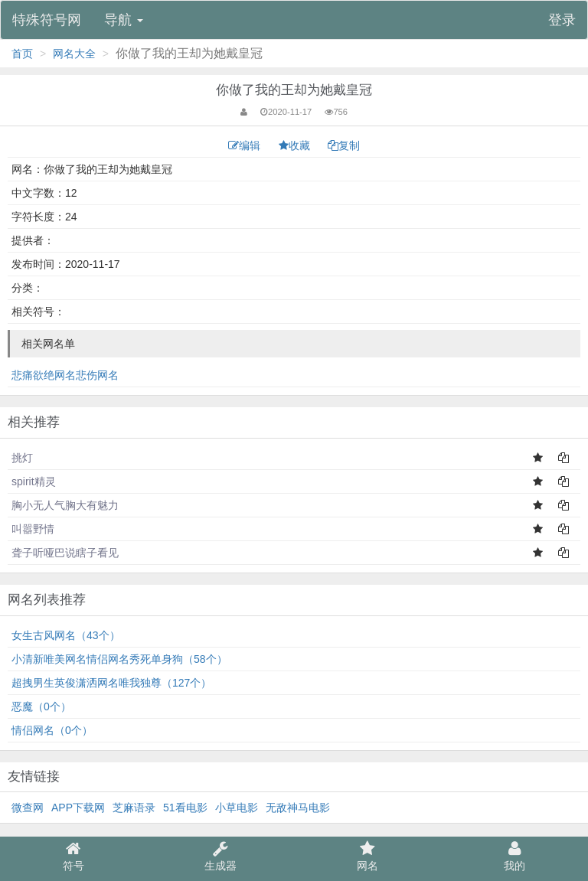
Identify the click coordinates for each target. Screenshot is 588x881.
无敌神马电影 (298, 808)
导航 (124, 20)
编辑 (246, 145)
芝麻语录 (134, 808)
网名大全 (74, 54)
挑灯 (22, 458)
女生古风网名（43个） (66, 635)
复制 (344, 145)
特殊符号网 (47, 20)
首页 (22, 54)
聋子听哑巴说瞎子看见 (65, 553)
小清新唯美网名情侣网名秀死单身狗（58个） (119, 659)
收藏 (296, 145)
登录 (562, 20)
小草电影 (237, 808)
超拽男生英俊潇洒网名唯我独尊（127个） (111, 683)
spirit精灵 (34, 481)
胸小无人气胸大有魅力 (65, 505)
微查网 (28, 808)
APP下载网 (78, 808)
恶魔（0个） (41, 706)
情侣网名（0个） (52, 730)
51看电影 (185, 808)
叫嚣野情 (33, 529)
